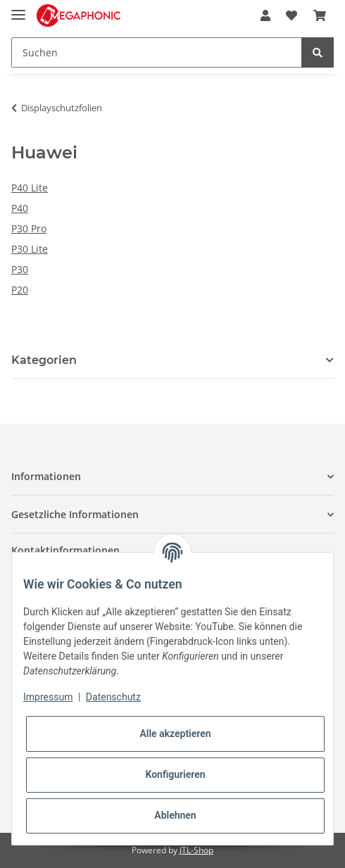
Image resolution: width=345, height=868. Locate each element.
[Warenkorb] (320, 15)
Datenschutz (113, 697)
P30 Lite (30, 249)
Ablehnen (175, 815)
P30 (20, 269)
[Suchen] (157, 52)
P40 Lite (30, 188)
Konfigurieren (175, 774)
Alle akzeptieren (175, 734)
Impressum (48, 697)
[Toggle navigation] (18, 9)
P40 (20, 208)
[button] (265, 15)
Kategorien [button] (44, 360)
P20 (20, 290)
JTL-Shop (196, 850)
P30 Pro (29, 228)
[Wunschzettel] (291, 15)
